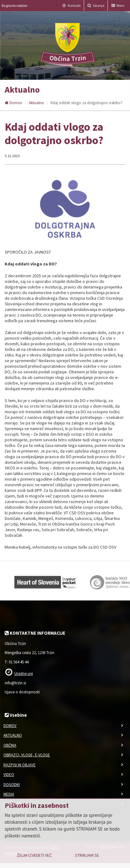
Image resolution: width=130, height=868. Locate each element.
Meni (118, 5)
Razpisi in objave (20, 765)
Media (9, 794)
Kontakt (72, 5)
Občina (10, 745)
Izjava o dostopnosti (22, 692)
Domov (13, 103)
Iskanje (96, 5)
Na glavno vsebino (14, 6)
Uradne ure (24, 674)
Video (9, 775)
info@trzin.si (15, 683)
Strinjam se (87, 855)
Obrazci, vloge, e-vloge (27, 755)
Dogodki (12, 785)
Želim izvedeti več (34, 855)
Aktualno (36, 103)
